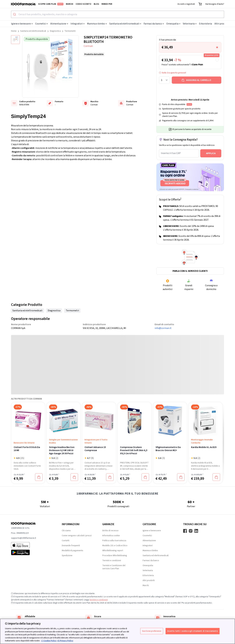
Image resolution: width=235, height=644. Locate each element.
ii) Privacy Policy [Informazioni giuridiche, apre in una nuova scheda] (65, 641)
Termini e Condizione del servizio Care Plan (114, 567)
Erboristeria (205, 24)
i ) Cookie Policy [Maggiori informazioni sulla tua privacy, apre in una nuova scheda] (49, 641)
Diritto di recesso (110, 531)
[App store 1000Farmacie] (32, 545)
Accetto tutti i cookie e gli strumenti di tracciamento (193, 631)
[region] (117, 631)
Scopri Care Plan (51, 4)
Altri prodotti (222, 24)
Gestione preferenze (152, 631)
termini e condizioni (99, 600)
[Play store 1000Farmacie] (32, 552)
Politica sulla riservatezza (114, 541)
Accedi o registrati (186, 4)
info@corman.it (163, 328)
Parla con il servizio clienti (190, 271)
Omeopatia (173, 24)
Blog (96, 4)
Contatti (66, 541)
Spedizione (67, 555)
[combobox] (118, 14)
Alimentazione (59, 24)
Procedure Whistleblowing (115, 555)
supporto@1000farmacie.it (24, 538)
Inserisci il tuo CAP (171, 153)
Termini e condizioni (112, 560)
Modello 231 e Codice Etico (115, 546)
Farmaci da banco (154, 24)
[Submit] (15, 14)
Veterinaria (190, 24)
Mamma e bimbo (97, 24)
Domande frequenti (71, 546)
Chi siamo (66, 531)
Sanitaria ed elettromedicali (125, 24)
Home (14, 31)
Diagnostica (55, 31)
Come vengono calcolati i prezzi (77, 536)
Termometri (70, 31)
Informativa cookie (111, 536)
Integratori (78, 24)
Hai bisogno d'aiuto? (215, 4)
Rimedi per (107, 4)
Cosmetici (42, 24)
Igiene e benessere (22, 24)
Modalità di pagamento (72, 551)
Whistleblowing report (113, 551)
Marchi (70, 4)
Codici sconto (83, 4)
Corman (88, 46)
